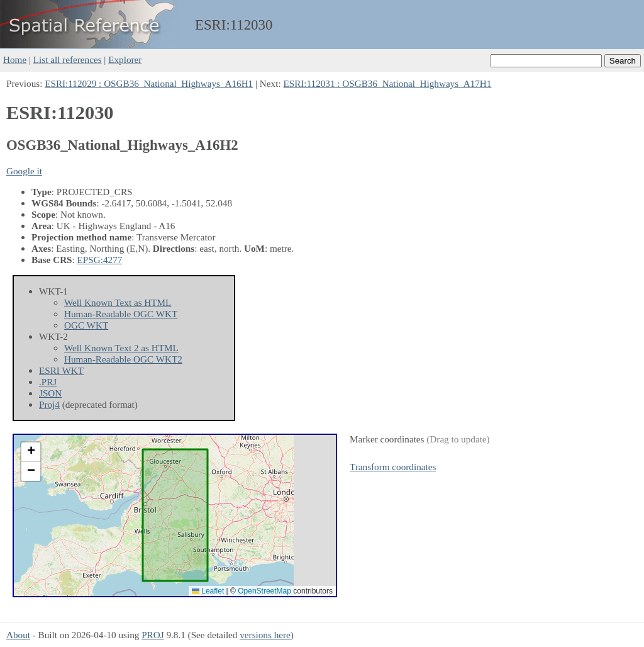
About (18, 635)
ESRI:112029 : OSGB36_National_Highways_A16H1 (149, 83)
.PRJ (48, 382)
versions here (265, 635)
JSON (50, 393)
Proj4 (49, 404)
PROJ (153, 635)
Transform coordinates (393, 467)
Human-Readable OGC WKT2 (123, 359)
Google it (24, 171)
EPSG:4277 (100, 260)
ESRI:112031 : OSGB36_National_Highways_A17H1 (387, 83)
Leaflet (208, 591)
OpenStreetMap (264, 591)
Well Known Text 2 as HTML (121, 348)
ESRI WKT (61, 370)
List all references (68, 59)
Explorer (125, 59)
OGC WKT (86, 325)
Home (15, 59)
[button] (31, 452)
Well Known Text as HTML (118, 302)
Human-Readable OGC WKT (121, 314)
